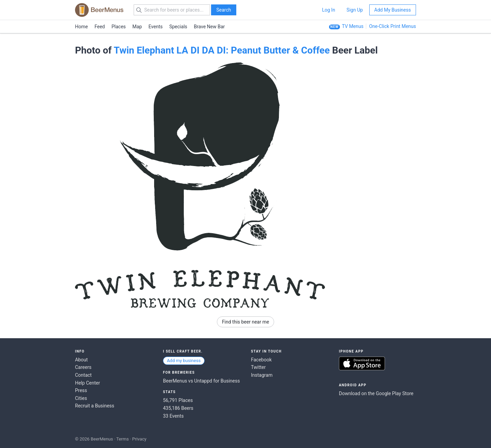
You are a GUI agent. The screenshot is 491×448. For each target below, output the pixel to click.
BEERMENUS (99, 10)
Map (137, 27)
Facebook (261, 360)
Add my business (184, 361)
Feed (100, 27)
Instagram (262, 375)
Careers (83, 367)
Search (224, 10)
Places (119, 27)
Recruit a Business (95, 406)
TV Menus (353, 26)
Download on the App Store (362, 363)
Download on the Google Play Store (376, 393)
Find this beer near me (245, 322)
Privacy (139, 439)
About (81, 360)
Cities (81, 398)
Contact (83, 375)
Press (81, 390)
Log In (328, 10)
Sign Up (355, 10)
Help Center (87, 383)
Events (156, 27)
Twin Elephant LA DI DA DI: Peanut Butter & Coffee (222, 50)
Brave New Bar (210, 27)
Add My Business (393, 10)
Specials (178, 27)
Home (81, 27)
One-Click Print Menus (392, 26)
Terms (123, 439)
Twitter (258, 367)
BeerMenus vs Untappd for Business (201, 381)
